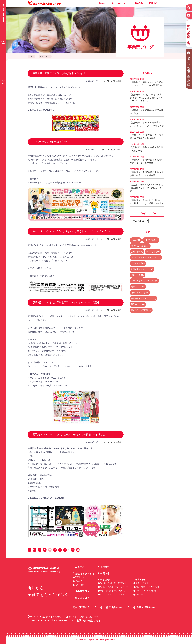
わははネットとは (120, 3)
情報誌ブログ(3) (138, 287)
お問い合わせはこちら (89, 621)
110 (55, 550)
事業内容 (139, 3)
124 (73, 550)
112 (65, 550)
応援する (153, 3)
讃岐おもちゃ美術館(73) (141, 310)
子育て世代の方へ (113, 607)
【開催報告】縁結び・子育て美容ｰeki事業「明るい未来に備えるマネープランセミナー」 (146, 96)
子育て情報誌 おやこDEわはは (113, 591)
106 (35, 550)
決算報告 (79, 581)
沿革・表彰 (80, 585)
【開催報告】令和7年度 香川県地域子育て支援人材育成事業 (146, 135)
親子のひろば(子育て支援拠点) (113, 583)
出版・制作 (140, 594)
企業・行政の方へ (146, 607)
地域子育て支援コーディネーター (114, 587)
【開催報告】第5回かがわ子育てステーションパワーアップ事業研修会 (147, 82)
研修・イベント (142, 583)
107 (40, 550)
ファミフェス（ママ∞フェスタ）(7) (146, 257)
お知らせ (120, 81)
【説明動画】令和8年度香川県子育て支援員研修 (146, 147)
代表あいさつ (81, 577)
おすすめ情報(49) (151, 240)
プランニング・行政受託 (146, 591)
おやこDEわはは (108, 81)
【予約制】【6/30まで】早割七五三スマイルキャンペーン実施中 (65, 302)
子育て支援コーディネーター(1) (144, 281)
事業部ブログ (45, 57)
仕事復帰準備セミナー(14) (142, 269)
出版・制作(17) (137, 275)
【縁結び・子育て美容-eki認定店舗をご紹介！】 (146, 110)
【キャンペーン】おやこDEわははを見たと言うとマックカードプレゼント (70, 231)
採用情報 (105, 567)
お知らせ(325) (137, 252)
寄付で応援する (81, 607)
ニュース (80, 567)
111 (60, 550)
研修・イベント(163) (140, 293)
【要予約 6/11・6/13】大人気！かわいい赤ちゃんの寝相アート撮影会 (68, 434)
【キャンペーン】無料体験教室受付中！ (52, 142)
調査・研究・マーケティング (148, 587)
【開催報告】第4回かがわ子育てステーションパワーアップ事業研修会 (147, 123)
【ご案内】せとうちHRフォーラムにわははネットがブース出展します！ (146, 186)
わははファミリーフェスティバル (114, 594)
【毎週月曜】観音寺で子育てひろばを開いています (58, 73)
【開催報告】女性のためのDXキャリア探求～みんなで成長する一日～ (147, 200)
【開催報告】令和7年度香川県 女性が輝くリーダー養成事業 (147, 160)
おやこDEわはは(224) (140, 246)
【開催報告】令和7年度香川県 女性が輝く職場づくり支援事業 (147, 172)
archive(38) (136, 240)
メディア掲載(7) (138, 263)
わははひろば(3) (153, 252)
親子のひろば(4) (138, 304)
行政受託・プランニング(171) (144, 298)
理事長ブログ (82, 591)
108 (45, 550)
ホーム (32, 57)
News (102, 3)
